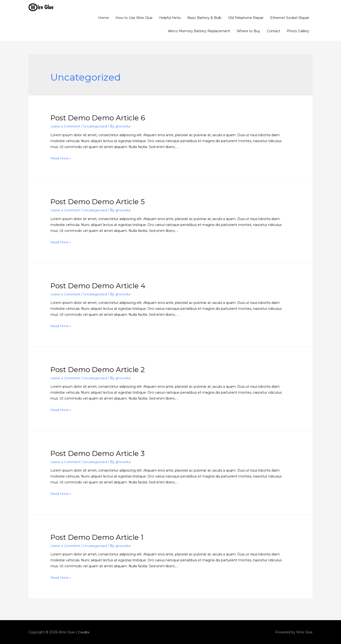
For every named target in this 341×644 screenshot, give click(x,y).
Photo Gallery (298, 31)
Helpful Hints (170, 18)
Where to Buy (249, 31)
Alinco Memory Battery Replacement (199, 31)
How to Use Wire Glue (134, 18)
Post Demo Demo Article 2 (98, 369)
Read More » (61, 158)
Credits (84, 632)
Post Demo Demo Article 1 (97, 537)
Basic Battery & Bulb (204, 18)
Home (104, 18)
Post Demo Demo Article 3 (98, 453)
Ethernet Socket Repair (290, 18)
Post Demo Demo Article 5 (98, 202)
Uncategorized (97, 126)
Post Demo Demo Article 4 (98, 286)
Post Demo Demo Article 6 (98, 118)
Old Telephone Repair (246, 18)
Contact (274, 31)
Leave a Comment (66, 126)
